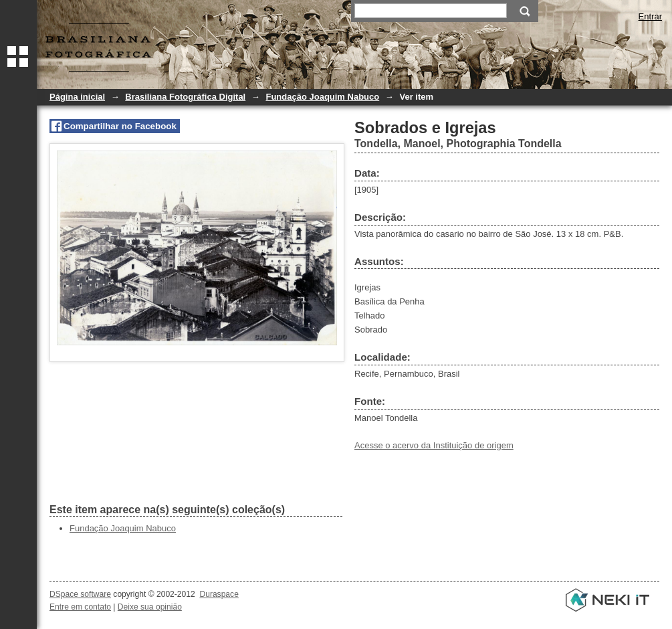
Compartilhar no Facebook (120, 126)
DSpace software (80, 594)
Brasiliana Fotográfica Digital (185, 97)
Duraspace (219, 594)
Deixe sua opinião (150, 607)
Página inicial (77, 97)
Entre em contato (80, 607)
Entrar (650, 16)
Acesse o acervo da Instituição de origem (434, 445)
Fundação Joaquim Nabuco (322, 97)
